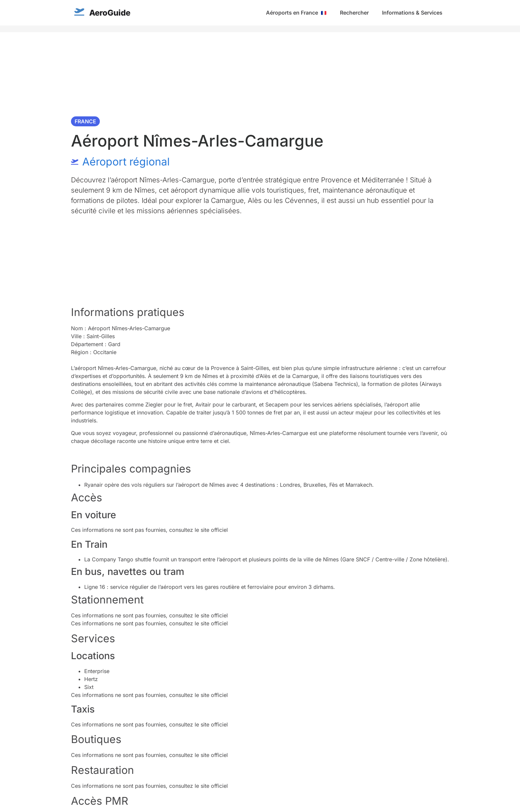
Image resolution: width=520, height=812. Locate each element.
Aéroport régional (126, 162)
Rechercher (354, 13)
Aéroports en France (296, 13)
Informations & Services (412, 13)
